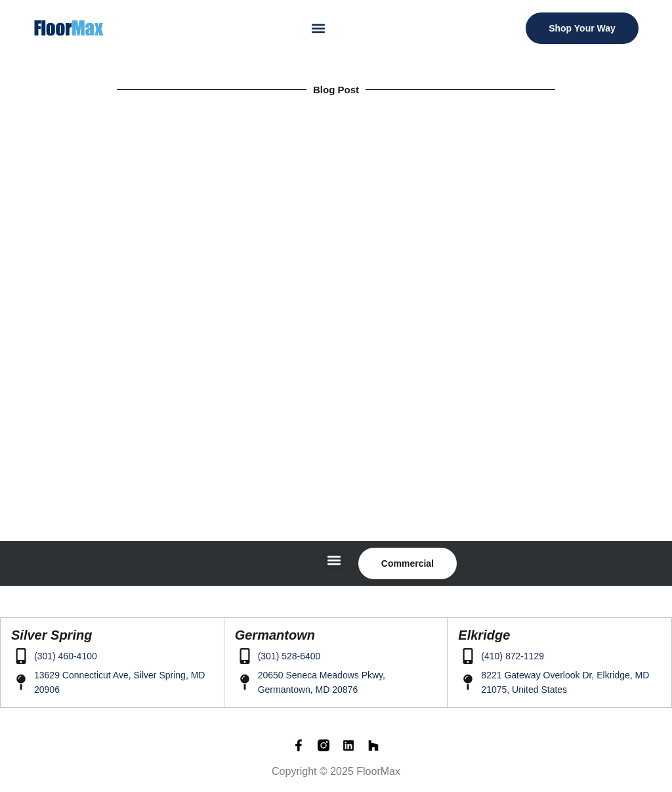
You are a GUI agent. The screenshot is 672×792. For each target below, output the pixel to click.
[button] (319, 28)
